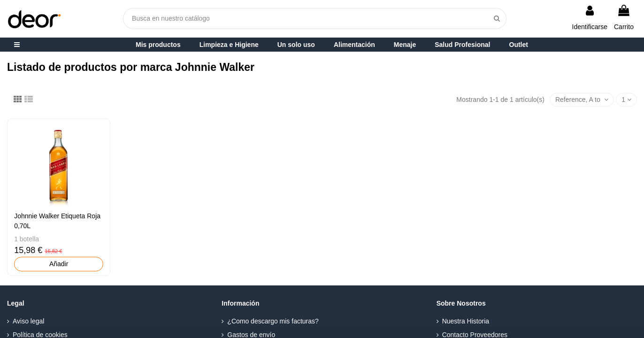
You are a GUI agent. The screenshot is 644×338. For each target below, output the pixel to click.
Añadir (59, 264)
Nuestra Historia (466, 321)
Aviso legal (28, 321)
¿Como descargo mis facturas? (273, 321)
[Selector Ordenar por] (582, 100)
